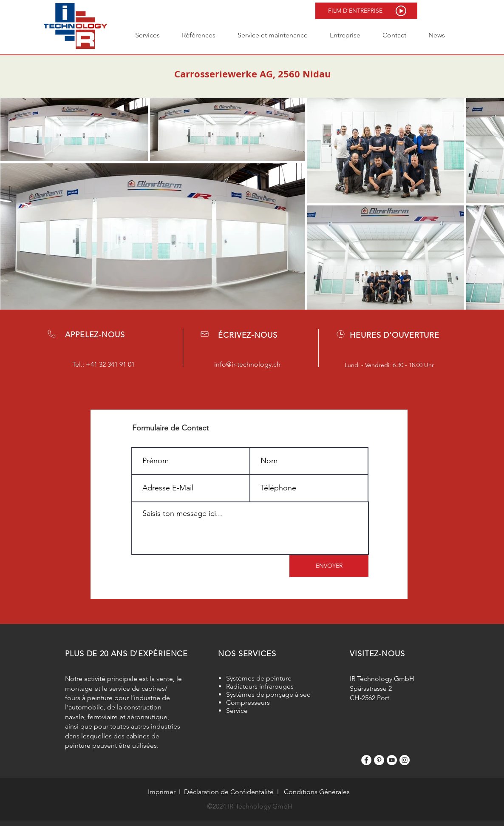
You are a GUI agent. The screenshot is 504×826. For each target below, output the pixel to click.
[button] (366, 11)
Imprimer (162, 792)
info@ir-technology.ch (247, 364)
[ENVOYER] (329, 566)
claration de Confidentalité (233, 792)
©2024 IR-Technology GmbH (250, 806)
